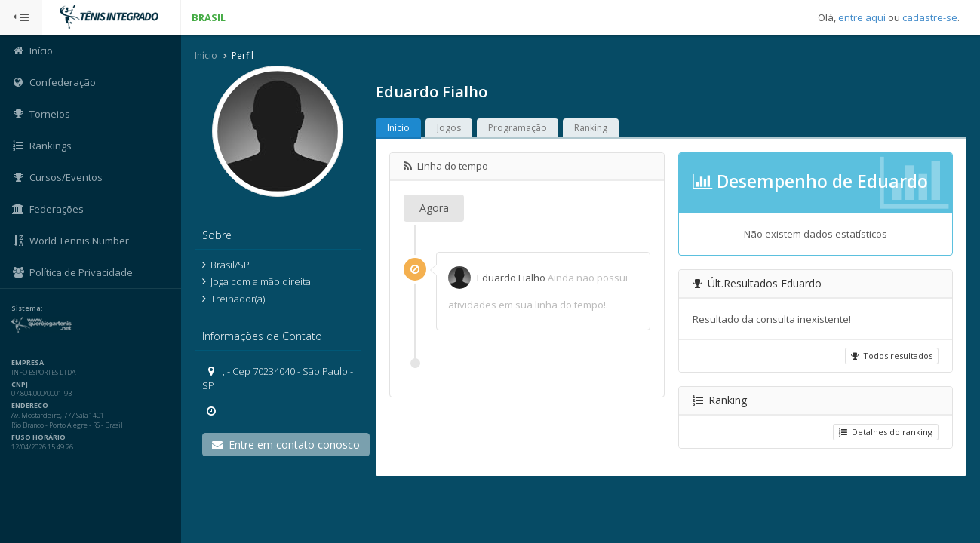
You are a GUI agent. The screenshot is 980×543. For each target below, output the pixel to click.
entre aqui (862, 17)
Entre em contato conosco (286, 445)
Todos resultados (892, 356)
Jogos (449, 128)
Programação (518, 128)
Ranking (591, 128)
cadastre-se (930, 17)
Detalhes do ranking (886, 432)
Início (206, 55)
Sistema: (27, 308)
